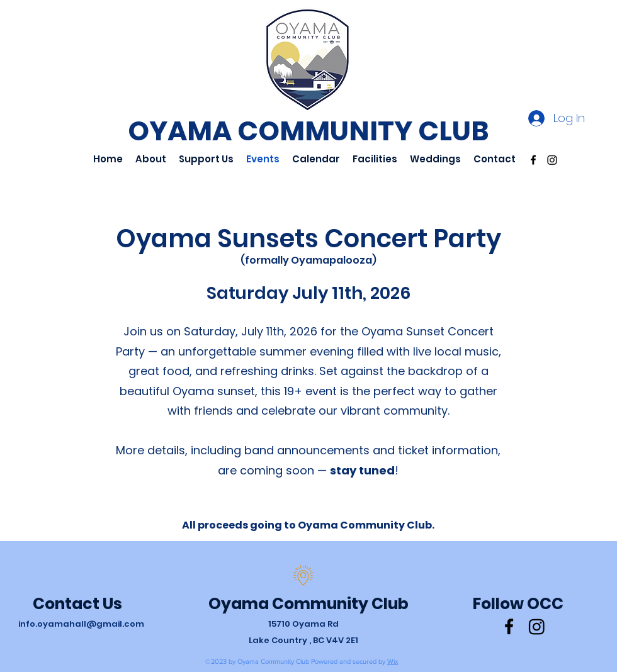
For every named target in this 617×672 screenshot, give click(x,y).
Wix (393, 661)
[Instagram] (552, 160)
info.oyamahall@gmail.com (81, 624)
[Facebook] (533, 160)
